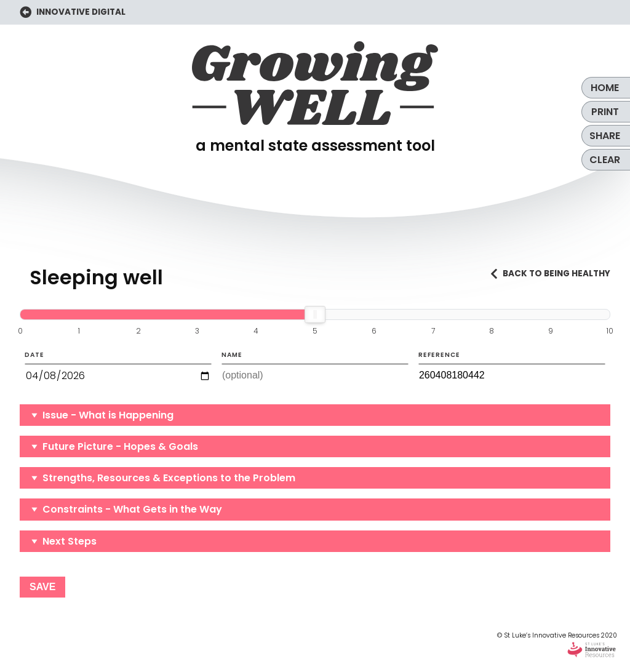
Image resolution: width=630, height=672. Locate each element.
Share (605, 136)
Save (42, 587)
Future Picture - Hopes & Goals (120, 446)
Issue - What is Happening (108, 415)
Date (118, 369)
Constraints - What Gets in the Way (132, 509)
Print (605, 112)
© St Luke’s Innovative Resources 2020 (557, 645)
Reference (512, 369)
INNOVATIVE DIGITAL (73, 13)
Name (315, 369)
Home (605, 88)
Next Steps (70, 541)
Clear (605, 160)
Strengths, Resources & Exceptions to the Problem (169, 478)
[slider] (315, 314)
